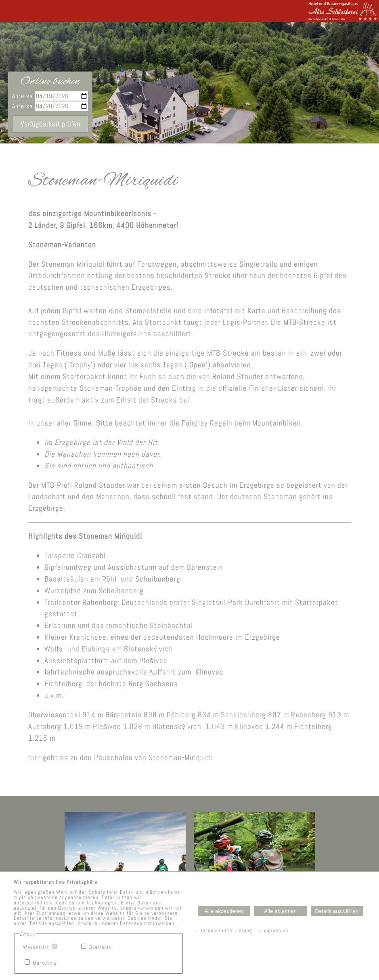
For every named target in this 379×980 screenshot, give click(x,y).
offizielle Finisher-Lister (258, 388)
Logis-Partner (245, 322)
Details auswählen (337, 911)
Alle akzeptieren (224, 911)
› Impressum (271, 930)
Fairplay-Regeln (207, 423)
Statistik (100, 947)
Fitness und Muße (86, 353)
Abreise (50, 106)
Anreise (50, 96)
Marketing (45, 963)
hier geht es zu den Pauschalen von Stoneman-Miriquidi (120, 758)
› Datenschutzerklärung (224, 930)
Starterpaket (84, 376)
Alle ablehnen (280, 911)
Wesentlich (37, 947)
